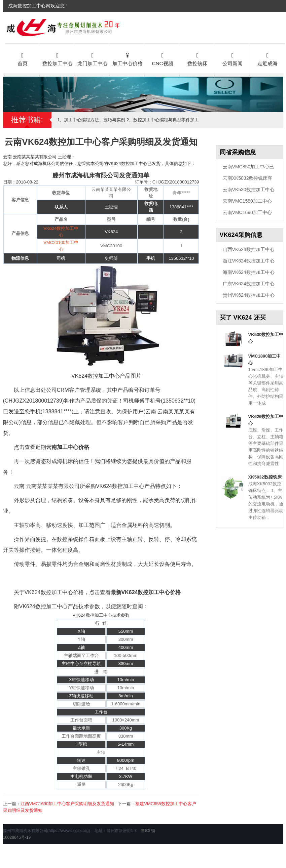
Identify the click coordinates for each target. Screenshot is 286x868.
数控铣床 (198, 59)
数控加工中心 (58, 59)
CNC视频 (163, 59)
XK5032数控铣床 (265, 477)
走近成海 (267, 59)
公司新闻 (233, 59)
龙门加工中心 (93, 59)
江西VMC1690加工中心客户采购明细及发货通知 (67, 804)
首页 (23, 59)
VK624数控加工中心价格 (151, 592)
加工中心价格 (128, 59)
